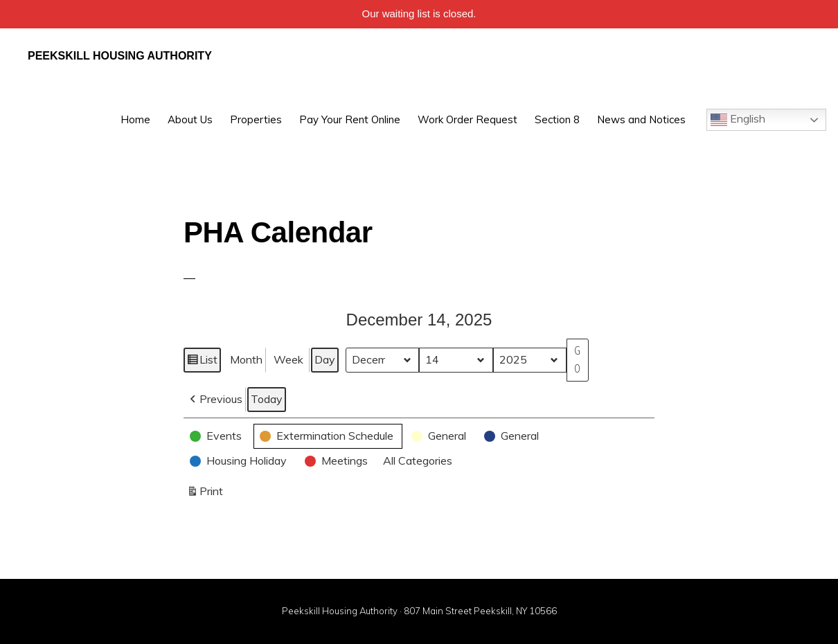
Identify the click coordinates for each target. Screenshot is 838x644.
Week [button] (288, 359)
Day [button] (325, 359)
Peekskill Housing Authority (120, 56)
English (738, 120)
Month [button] (246, 359)
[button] (215, 400)
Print (205, 494)
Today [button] (267, 399)
